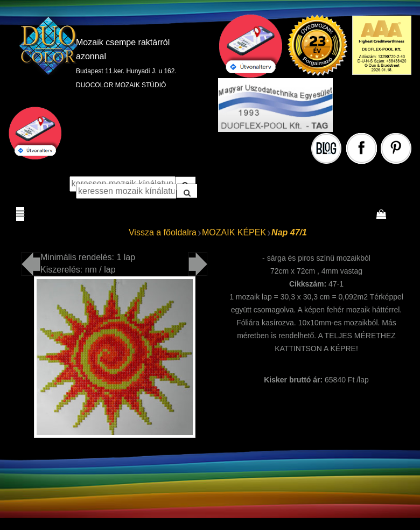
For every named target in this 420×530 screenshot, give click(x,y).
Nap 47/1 (289, 232)
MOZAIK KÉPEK (234, 232)
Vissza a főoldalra (163, 232)
